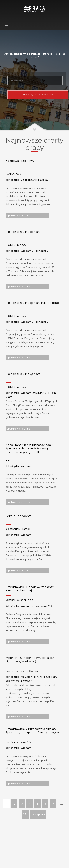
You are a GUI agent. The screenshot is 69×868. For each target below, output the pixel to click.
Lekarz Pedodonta (18, 516)
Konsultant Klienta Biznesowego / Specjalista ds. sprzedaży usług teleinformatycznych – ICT (29, 448)
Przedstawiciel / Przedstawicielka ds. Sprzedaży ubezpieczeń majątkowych (32, 731)
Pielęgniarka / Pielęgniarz (23, 232)
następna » (38, 814)
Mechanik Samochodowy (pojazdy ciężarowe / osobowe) (30, 660)
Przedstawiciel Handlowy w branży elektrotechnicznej (30, 589)
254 (25, 814)
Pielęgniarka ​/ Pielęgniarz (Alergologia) (33, 303)
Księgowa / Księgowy (20, 161)
